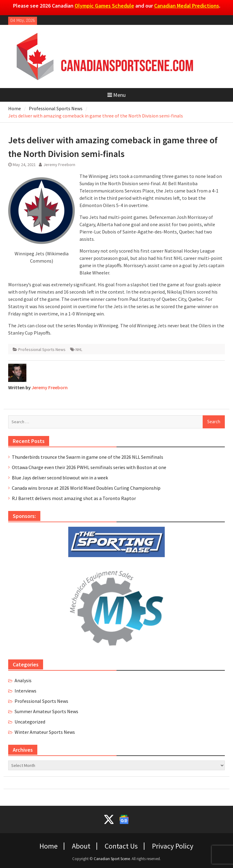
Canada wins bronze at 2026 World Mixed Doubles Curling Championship (86, 488)
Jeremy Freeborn (59, 165)
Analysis (23, 680)
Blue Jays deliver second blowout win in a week (60, 478)
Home (49, 846)
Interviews (25, 691)
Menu (116, 95)
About (81, 846)
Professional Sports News (42, 349)
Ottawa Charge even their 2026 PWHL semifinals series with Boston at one (89, 467)
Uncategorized (30, 722)
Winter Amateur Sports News (45, 732)
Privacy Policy (173, 846)
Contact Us (121, 846)
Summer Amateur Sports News (46, 711)
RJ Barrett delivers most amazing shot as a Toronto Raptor (74, 498)
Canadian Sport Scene (112, 859)
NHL (79, 349)
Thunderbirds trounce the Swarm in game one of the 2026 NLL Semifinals (88, 457)
